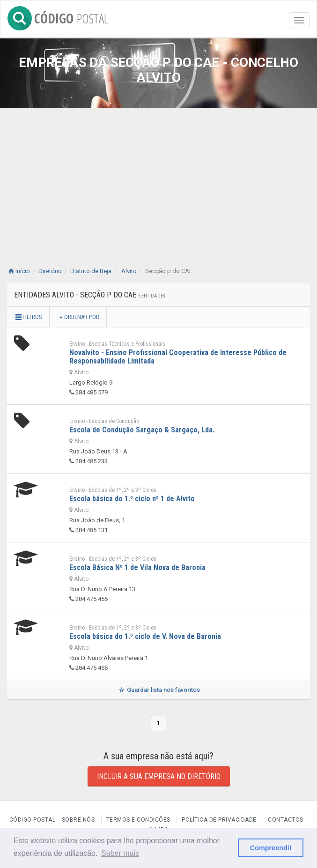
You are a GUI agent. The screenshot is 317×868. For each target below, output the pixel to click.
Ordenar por (79, 317)
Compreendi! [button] (271, 848)
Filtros (28, 317)
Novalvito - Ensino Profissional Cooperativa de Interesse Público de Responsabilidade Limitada (178, 357)
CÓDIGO (58, 17)
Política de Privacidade (219, 820)
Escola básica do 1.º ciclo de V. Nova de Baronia (145, 636)
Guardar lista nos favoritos (158, 690)
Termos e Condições (138, 820)
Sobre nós (78, 820)
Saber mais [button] (120, 853)
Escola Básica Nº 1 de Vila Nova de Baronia (137, 568)
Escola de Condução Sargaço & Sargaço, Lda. (142, 430)
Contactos (286, 820)
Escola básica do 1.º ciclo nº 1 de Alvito (132, 499)
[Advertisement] (158, 178)
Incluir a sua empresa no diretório (159, 776)
